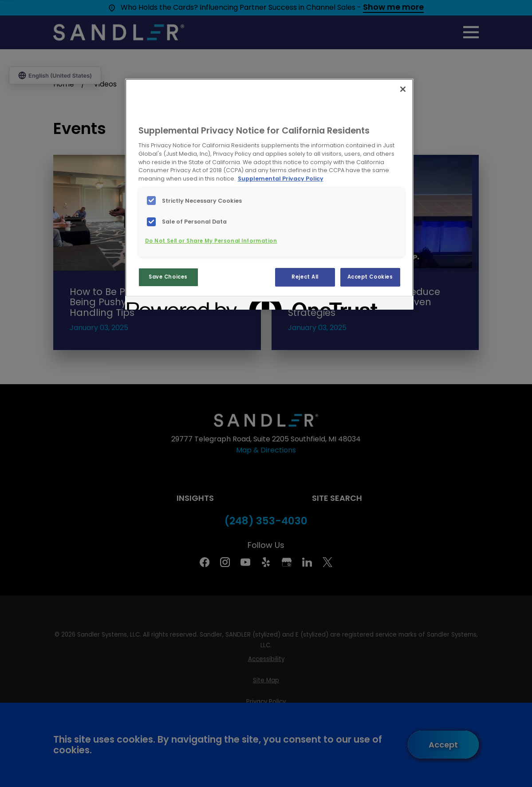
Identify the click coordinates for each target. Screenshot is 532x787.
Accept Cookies (370, 277)
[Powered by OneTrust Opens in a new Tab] (159, 304)
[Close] (403, 89)
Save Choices (168, 277)
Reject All (305, 277)
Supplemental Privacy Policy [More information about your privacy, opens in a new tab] (281, 179)
